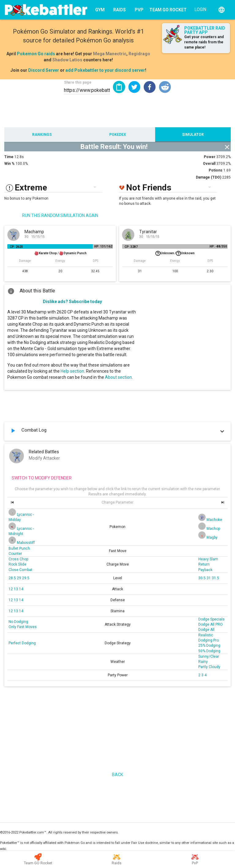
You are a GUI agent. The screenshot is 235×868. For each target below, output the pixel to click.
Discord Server (44, 70)
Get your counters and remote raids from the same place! (204, 42)
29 (19, 578)
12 (11, 589)
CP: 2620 (16, 247)
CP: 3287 (131, 247)
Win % (9, 164)
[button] (134, 87)
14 (21, 589)
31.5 (215, 578)
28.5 (13, 578)
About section (118, 377)
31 (209, 578)
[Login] (199, 9)
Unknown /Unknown (175, 253)
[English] (222, 10)
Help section (72, 371)
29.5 (26, 578)
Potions (216, 170)
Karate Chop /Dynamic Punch (60, 253)
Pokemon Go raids (36, 54)
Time (9, 157)
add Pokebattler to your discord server (105, 70)
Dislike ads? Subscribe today (72, 302)
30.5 (202, 578)
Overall (209, 164)
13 (16, 589)
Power (210, 157)
